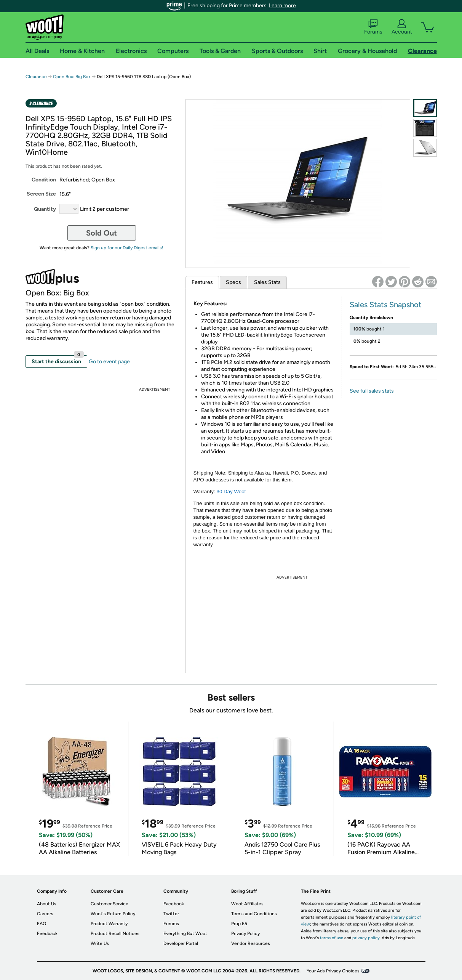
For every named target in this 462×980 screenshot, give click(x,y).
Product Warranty (109, 924)
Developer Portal (181, 943)
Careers (45, 914)
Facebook (174, 904)
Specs (233, 282)
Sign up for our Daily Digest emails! (127, 248)
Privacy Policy (245, 933)
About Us (47, 904)
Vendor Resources (251, 943)
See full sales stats (372, 391)
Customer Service (110, 904)
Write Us (100, 943)
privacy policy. (366, 938)
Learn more (282, 6)
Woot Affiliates (247, 904)
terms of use (332, 938)
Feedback (47, 933)
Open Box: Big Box (72, 77)
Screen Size (41, 194)
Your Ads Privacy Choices (333, 971)
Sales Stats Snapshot (386, 305)
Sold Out (102, 233)
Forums (373, 27)
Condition (44, 180)
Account (402, 27)
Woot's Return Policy (113, 914)
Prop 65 (239, 924)
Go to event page (109, 362)
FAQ (42, 924)
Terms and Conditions (254, 914)
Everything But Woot (185, 933)
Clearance (36, 77)
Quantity (45, 209)
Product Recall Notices (115, 933)
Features (202, 282)
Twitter (171, 914)
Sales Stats (267, 282)
